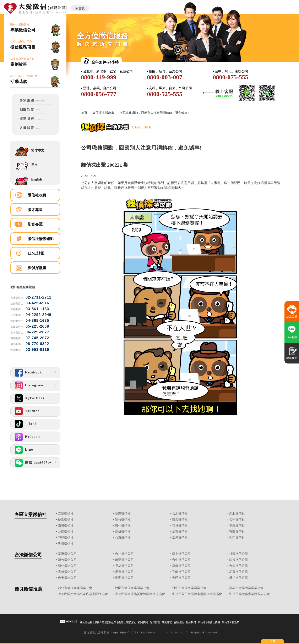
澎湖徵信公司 (124, 578)
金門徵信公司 (181, 578)
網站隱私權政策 (231, 622)
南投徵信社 (66, 526)
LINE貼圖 (36, 253)
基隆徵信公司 (67, 554)
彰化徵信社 (123, 526)
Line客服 (292, 337)
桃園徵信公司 (239, 554)
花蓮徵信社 (66, 538)
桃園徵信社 (66, 520)
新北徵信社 (237, 513)
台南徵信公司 (239, 566)
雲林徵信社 (180, 526)
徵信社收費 (37, 195)
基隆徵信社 (123, 513)
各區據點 (179, 622)
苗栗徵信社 (180, 520)
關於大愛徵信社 (35, 28)
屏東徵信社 (180, 532)
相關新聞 (143, 622)
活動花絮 (167, 622)
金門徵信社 (237, 538)
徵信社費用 (214, 622)
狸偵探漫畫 (37, 268)
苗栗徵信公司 (124, 560)
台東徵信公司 (67, 578)
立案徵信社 (66, 513)
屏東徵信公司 (124, 572)
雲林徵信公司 (124, 566)
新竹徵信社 (123, 520)
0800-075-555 (230, 77)
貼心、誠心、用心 (35, 45)
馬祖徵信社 (66, 544)
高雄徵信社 (123, 532)
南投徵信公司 (239, 560)
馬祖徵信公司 (239, 578)
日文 (34, 165)
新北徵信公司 (181, 554)
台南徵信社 (66, 532)
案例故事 (111, 622)
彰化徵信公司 (67, 566)
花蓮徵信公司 (239, 572)
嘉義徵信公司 (181, 566)
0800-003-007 (165, 77)
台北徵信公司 (124, 554)
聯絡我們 (191, 622)
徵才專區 (35, 210)
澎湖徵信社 (180, 538)
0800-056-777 (99, 94)
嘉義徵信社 (237, 526)
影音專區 (35, 224)
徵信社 (91, 632)
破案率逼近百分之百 (35, 62)
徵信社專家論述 (127, 622)
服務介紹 (99, 622)
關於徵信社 (86, 622)
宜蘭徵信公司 (181, 572)
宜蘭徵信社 (237, 532)
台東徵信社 (123, 538)
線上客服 (292, 317)
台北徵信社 (180, 513)
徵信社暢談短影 (41, 239)
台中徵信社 (237, 520)
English (37, 179)
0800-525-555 (165, 94)
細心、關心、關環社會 (35, 79)
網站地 (202, 622)
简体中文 (38, 150)
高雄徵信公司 (67, 572)
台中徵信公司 (181, 560)
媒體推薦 (155, 622)
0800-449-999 (99, 77)
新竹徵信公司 (67, 560)
